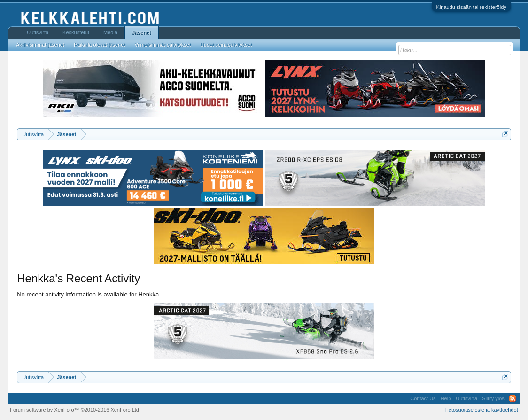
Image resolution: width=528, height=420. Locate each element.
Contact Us (423, 398)
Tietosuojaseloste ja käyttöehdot (481, 410)
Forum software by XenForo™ (75, 410)
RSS (512, 398)
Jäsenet (142, 33)
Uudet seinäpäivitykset (226, 45)
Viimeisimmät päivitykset (163, 45)
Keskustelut (76, 32)
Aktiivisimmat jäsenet (40, 45)
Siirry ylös (493, 398)
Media (110, 32)
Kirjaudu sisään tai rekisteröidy (471, 7)
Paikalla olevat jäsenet (99, 45)
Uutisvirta (38, 32)
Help (446, 398)
